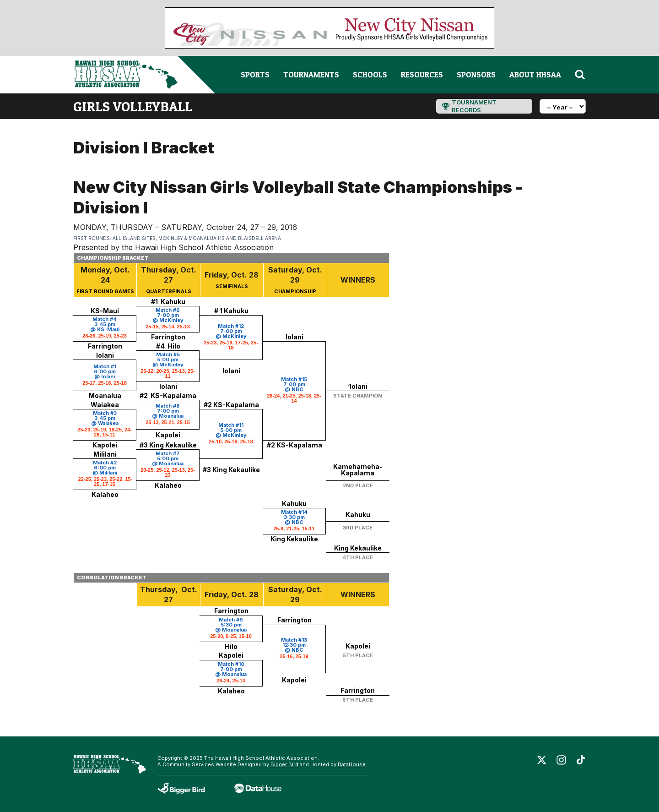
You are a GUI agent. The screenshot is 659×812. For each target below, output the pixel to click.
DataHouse (352, 764)
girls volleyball (133, 106)
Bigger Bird (284, 764)
